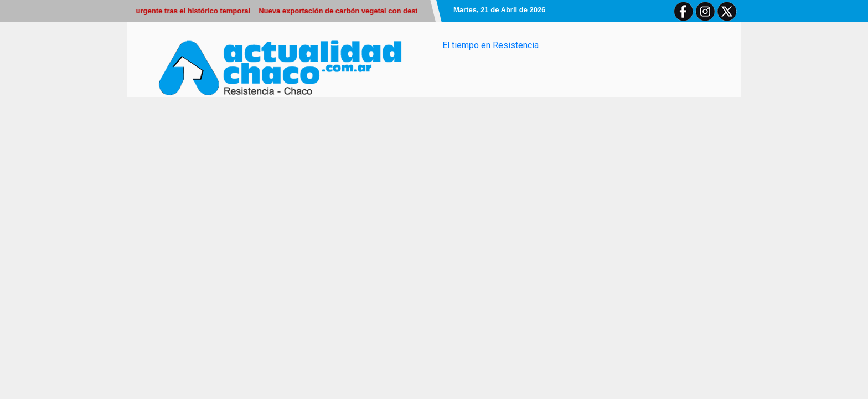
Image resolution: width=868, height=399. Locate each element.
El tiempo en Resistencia (490, 45)
